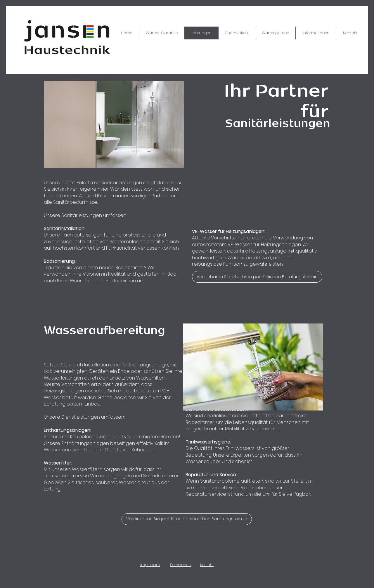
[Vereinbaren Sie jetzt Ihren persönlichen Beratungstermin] (257, 277)
